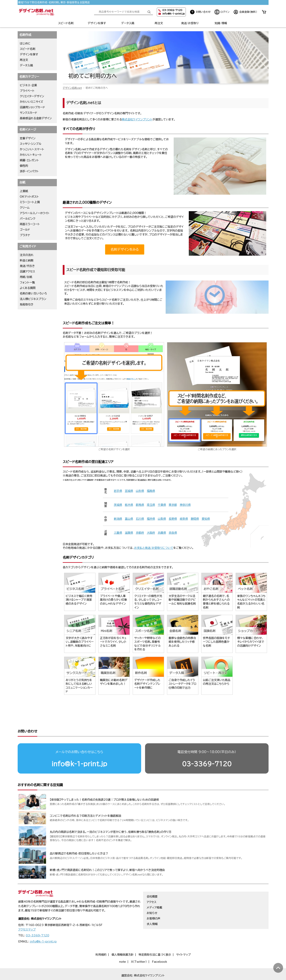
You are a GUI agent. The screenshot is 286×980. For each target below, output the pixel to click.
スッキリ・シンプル (31, 144)
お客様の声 (153, 903)
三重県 (118, 533)
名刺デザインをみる (125, 249)
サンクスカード (29, 113)
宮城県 (129, 491)
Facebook (159, 947)
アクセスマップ (27, 914)
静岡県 (195, 519)
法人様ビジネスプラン (33, 299)
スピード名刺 (66, 23)
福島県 (151, 491)
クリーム (25, 208)
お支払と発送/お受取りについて (154, 548)
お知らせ (152, 898)
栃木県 (129, 505)
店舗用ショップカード (32, 107)
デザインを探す (97, 23)
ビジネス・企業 (28, 85)
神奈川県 (185, 505)
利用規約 (101, 940)
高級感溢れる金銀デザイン (36, 118)
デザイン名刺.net (72, 88)
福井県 (151, 519)
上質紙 (24, 191)
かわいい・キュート (31, 155)
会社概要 (152, 881)
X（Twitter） (139, 947)
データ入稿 (128, 23)
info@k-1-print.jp (174, 14)
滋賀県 (129, 533)
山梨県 (162, 519)
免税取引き (27, 304)
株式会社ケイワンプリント (137, 119)
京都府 (140, 533)
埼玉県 (151, 505)
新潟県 (118, 519)
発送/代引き (27, 266)
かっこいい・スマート (32, 149)
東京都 (173, 505)
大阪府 (151, 533)
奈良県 (173, 533)
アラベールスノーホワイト (35, 213)
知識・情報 (221, 23)
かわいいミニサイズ (31, 102)
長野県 (173, 519)
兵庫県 (162, 533)
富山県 (129, 519)
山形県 (140, 491)
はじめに (25, 43)
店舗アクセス (27, 271)
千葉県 (162, 505)
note (122, 947)
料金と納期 (27, 260)
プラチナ (25, 235)
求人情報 (152, 909)
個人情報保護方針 (123, 940)
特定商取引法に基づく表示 (155, 940)
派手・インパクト (29, 171)
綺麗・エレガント (29, 160)
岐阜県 (184, 519)
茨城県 (118, 505)
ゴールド (25, 230)
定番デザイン (28, 138)
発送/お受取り (190, 23)
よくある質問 (28, 288)
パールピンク (28, 219)
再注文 (159, 23)
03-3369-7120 (207, 749)
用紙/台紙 (26, 277)
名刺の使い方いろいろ (33, 293)
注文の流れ (27, 255)
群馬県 (140, 505)
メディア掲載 (154, 892)
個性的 (24, 166)
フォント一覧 (27, 282)
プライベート (27, 91)
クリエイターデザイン (32, 96)
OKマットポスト (29, 197)
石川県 (140, 519)
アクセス (152, 887)
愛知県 (206, 519)
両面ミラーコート (30, 224)
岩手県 (118, 491)
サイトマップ (183, 940)
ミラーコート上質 (30, 202)
